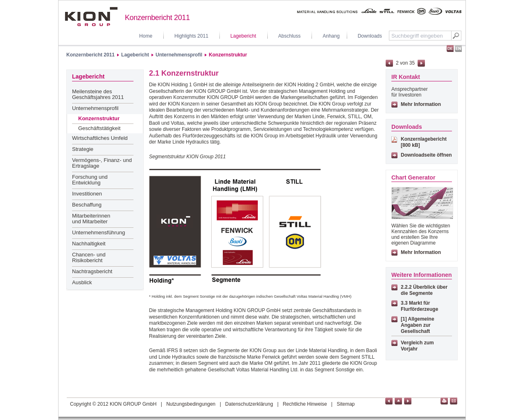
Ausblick (82, 282)
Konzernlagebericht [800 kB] (424, 142)
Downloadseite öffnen (426, 155)
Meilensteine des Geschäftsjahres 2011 (98, 94)
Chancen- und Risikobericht (89, 257)
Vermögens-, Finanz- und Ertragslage (102, 163)
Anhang (331, 36)
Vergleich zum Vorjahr (417, 346)
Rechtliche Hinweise (305, 404)
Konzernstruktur (228, 55)
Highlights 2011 (191, 36)
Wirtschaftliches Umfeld (100, 138)
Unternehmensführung (98, 232)
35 (412, 63)
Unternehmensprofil (179, 55)
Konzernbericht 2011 (90, 55)
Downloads (370, 36)
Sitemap (346, 404)
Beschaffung (87, 205)
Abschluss (290, 36)
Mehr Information (421, 104)
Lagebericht (243, 36)
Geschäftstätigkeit (99, 128)
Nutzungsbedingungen (191, 404)
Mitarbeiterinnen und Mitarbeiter (91, 219)
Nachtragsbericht (92, 271)
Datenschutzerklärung (249, 404)
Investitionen (87, 194)
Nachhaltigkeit (89, 244)
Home (146, 36)
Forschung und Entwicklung (90, 180)
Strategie (83, 149)
